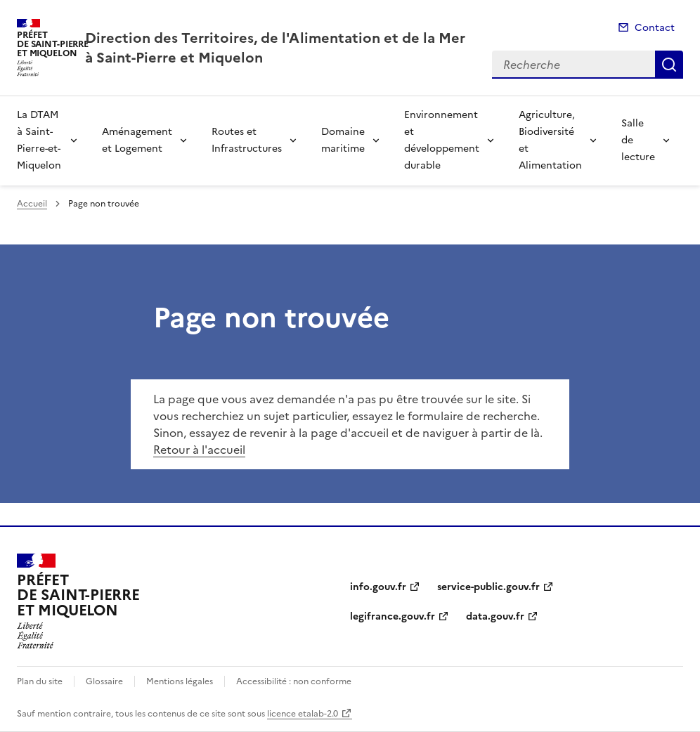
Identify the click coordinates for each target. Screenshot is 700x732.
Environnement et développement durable (442, 140)
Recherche (669, 65)
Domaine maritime (343, 140)
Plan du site (40, 681)
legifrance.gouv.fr (393, 616)
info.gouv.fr (378, 587)
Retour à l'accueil (199, 450)
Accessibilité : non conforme (294, 681)
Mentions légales (180, 681)
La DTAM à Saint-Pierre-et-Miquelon (39, 140)
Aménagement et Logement (137, 140)
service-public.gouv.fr (488, 587)
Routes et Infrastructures (247, 140)
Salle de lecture (638, 140)
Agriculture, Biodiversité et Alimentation (550, 140)
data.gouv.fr (495, 616)
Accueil (32, 204)
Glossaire (104, 681)
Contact (655, 28)
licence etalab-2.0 (303, 714)
